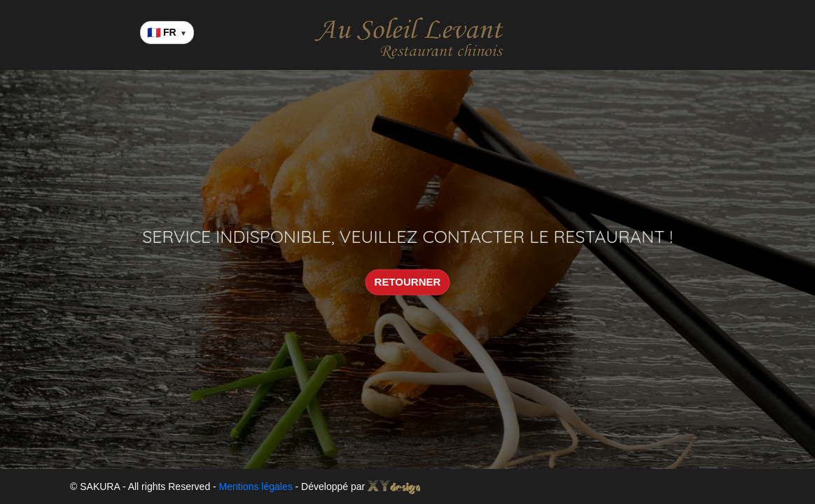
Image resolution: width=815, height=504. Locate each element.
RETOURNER (408, 282)
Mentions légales (256, 486)
